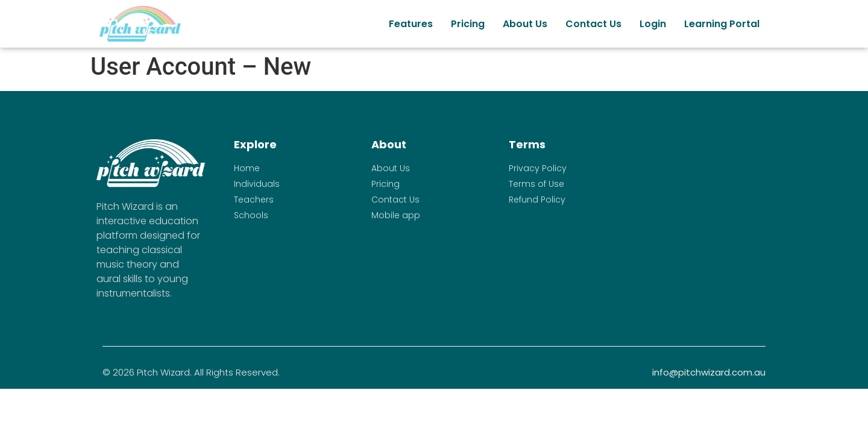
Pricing (468, 24)
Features (411, 24)
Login (653, 24)
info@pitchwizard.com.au (709, 372)
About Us (525, 24)
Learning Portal (722, 24)
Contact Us (593, 24)
